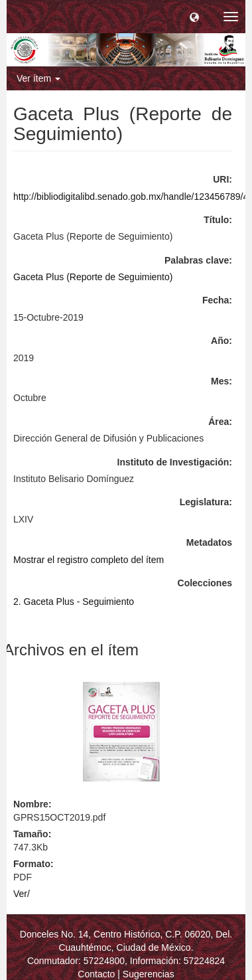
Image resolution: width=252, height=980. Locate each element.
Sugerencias (149, 974)
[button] (194, 17)
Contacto (96, 974)
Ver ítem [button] (38, 78)
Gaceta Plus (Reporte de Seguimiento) (93, 277)
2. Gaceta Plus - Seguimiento (74, 602)
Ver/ (22, 894)
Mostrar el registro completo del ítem (89, 560)
